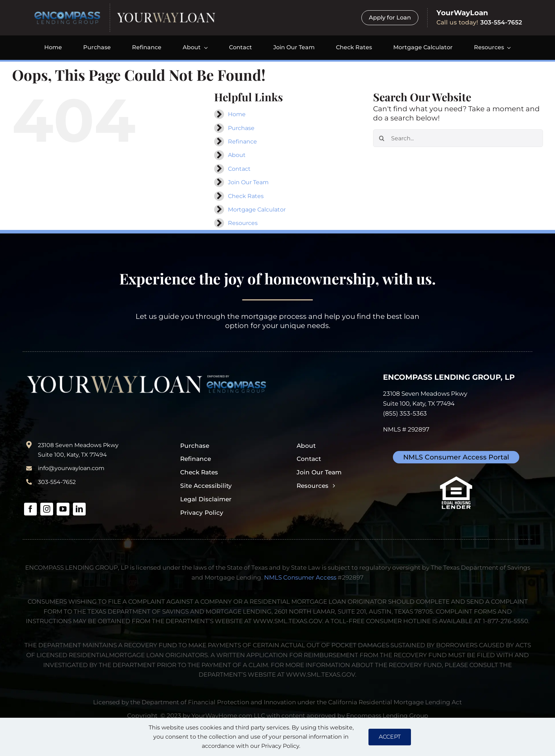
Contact (239, 169)
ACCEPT (390, 737)
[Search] (382, 138)
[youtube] (63, 509)
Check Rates (246, 196)
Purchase (241, 128)
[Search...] (458, 138)
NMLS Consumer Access (300, 577)
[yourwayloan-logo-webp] (166, 15)
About (237, 155)
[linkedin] (79, 509)
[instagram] (47, 509)
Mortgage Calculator (257, 210)
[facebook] (30, 509)
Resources (243, 223)
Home (237, 114)
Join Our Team (248, 182)
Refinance (242, 142)
